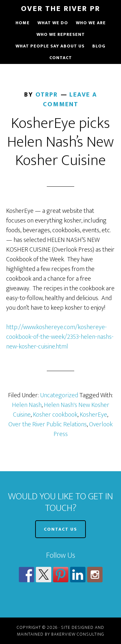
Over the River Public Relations (48, 424)
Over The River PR (60, 9)
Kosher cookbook (55, 415)
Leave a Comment (70, 99)
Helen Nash (27, 405)
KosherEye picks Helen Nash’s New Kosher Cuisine (60, 142)
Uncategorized (59, 395)
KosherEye (93, 415)
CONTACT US (60, 529)
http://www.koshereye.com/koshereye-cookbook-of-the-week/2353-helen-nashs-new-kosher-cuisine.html (60, 337)
